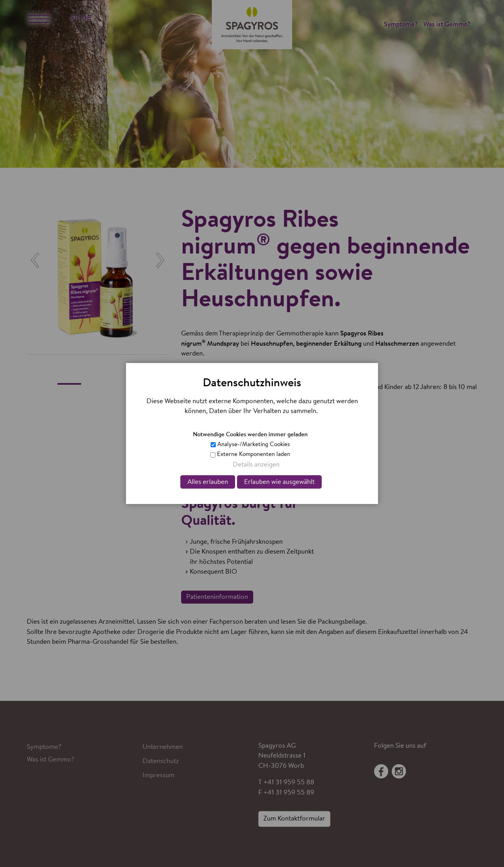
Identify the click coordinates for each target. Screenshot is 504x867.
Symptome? (401, 25)
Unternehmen (163, 747)
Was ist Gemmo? (447, 25)
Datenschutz (161, 761)
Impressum (158, 775)
